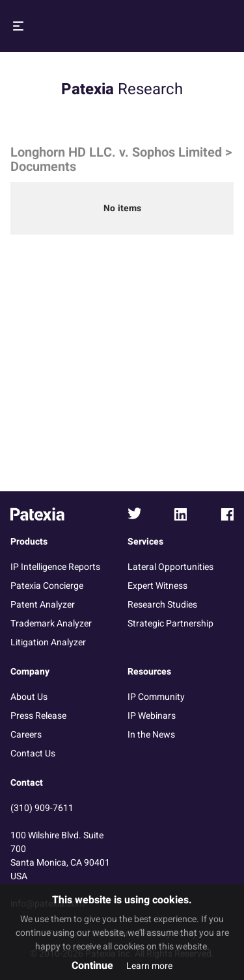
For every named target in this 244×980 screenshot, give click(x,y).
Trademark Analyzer (51, 624)
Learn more (149, 966)
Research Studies (162, 605)
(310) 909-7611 (42, 808)
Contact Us (33, 754)
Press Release (38, 716)
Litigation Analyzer (48, 642)
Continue (92, 966)
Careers (26, 735)
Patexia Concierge (47, 586)
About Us (29, 697)
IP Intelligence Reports (55, 567)
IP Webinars (152, 716)
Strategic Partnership (170, 624)
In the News (151, 735)
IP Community (156, 697)
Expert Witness (157, 586)
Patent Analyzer (43, 605)
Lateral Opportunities (170, 567)
